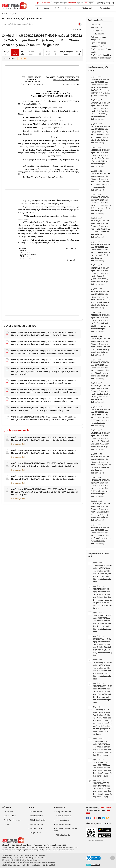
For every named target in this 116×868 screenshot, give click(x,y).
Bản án (46, 8)
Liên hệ (7, 824)
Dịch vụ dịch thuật (37, 824)
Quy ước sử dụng (63, 820)
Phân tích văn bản (37, 816)
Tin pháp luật (105, 8)
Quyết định (70, 8)
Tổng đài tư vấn (36, 833)
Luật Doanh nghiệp (24, 865)
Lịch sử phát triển (10, 816)
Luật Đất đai (36, 865)
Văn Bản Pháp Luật (9, 865)
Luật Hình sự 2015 (48, 865)
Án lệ (57, 8)
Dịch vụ (80, 3)
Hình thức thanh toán (64, 816)
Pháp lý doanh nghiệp (38, 820)
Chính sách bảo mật (64, 824)
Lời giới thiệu (9, 812)
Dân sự (94, 31)
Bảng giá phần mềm (64, 812)
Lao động (95, 46)
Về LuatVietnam (43, 3)
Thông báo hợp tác (63, 835)
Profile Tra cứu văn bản (12, 820)
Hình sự (94, 34)
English (89, 3)
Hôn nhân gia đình (18, 444)
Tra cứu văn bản (36, 812)
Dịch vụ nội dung (36, 828)
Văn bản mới (87, 8)
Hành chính (95, 43)
